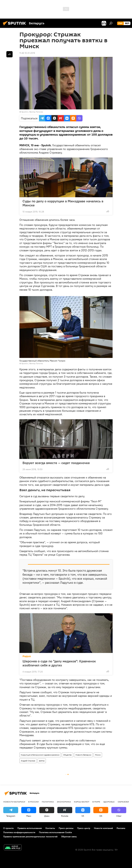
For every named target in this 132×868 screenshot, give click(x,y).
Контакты (50, 828)
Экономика (64, 802)
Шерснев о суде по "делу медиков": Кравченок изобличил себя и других (59, 663)
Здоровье (109, 802)
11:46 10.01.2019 (27, 53)
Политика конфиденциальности (19, 832)
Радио (27, 656)
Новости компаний (103, 828)
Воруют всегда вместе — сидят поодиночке (56, 463)
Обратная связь (69, 837)
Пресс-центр (84, 828)
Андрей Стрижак (28, 761)
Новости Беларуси (83, 755)
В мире (96, 802)
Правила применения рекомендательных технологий (30, 837)
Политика (48, 802)
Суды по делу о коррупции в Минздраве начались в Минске (63, 203)
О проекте (8, 828)
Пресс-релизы (66, 828)
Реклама (121, 828)
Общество (67, 755)
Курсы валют (82, 802)
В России (33, 802)
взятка (42, 761)
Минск (98, 755)
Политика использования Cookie (55, 832)
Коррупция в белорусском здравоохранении (40, 755)
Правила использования (30, 828)
